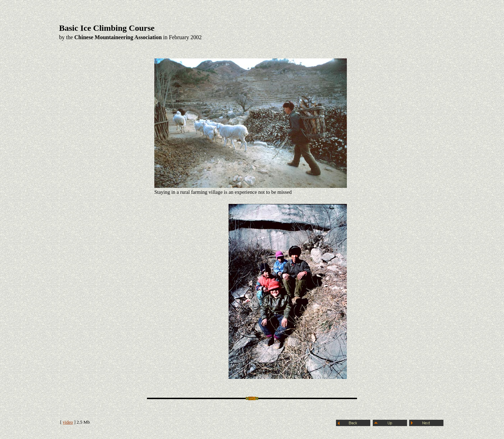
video (68, 422)
